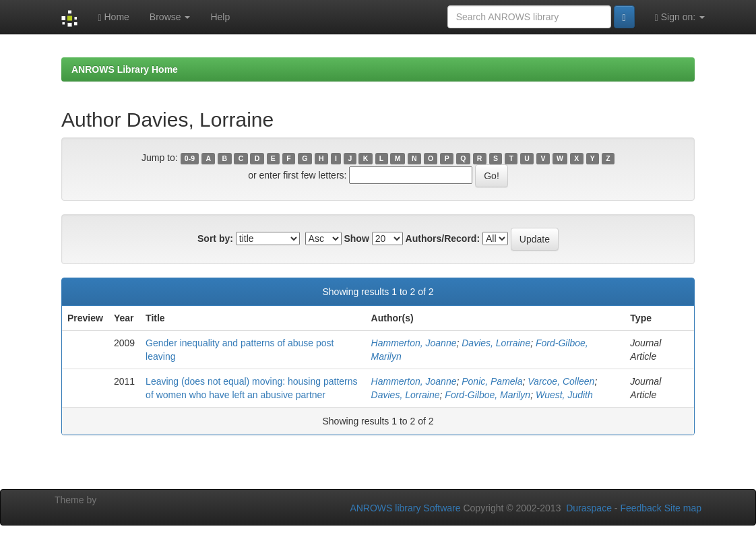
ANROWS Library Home (125, 69)
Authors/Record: (443, 239)
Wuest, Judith (564, 395)
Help (220, 17)
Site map (683, 508)
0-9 (190, 158)
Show (356, 239)
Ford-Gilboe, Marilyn (487, 395)
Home (113, 17)
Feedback (640, 508)
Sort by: (215, 239)
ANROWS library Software (405, 508)
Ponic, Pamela (492, 381)
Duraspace (589, 508)
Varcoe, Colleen (561, 381)
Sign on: (680, 17)
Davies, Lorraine (496, 343)
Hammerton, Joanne (414, 343)
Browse (170, 17)
